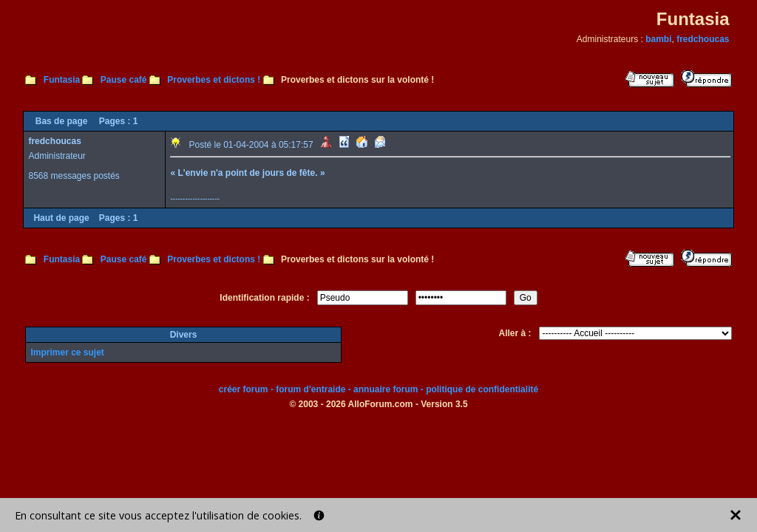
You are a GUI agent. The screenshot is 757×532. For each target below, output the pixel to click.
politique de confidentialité (482, 389)
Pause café (124, 80)
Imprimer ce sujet (67, 352)
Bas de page (62, 121)
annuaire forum (386, 389)
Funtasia (62, 80)
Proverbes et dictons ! (214, 80)
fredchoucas (703, 39)
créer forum (244, 389)
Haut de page (61, 218)
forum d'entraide (310, 389)
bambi (658, 39)
